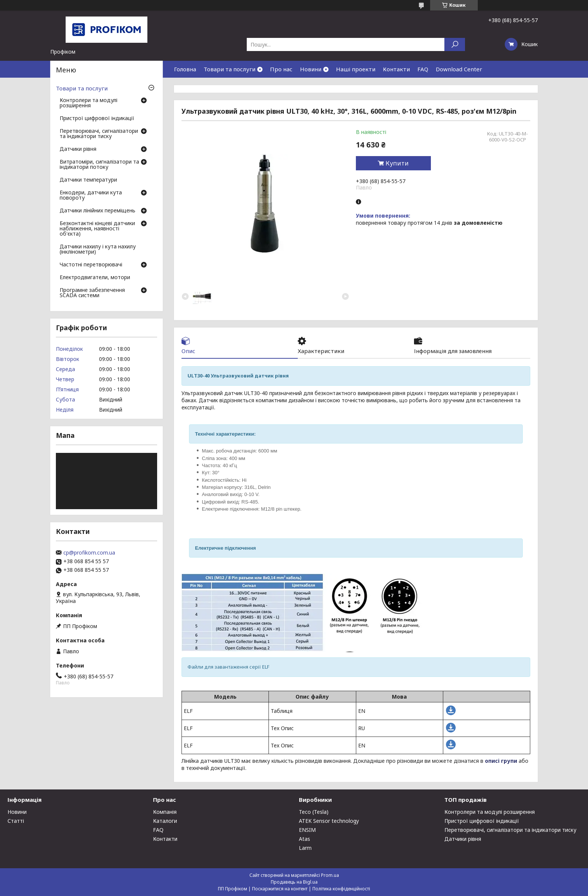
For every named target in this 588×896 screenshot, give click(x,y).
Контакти (396, 69)
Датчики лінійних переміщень (97, 211)
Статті (16, 821)
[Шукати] (455, 44)
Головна (185, 69)
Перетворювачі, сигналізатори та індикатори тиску (99, 134)
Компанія (165, 812)
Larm (305, 848)
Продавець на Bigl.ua (294, 882)
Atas (304, 839)
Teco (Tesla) (314, 812)
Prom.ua (330, 875)
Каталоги (165, 821)
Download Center (459, 69)
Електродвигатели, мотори (95, 278)
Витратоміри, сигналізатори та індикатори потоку (99, 165)
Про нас (281, 69)
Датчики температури (88, 180)
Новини (311, 69)
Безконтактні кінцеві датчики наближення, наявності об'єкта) (97, 229)
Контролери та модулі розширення (88, 103)
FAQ (423, 69)
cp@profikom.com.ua (89, 553)
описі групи (501, 761)
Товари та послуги (229, 69)
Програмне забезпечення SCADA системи (92, 293)
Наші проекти (356, 69)
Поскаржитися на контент (280, 889)
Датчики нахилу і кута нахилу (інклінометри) (98, 250)
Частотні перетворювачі (91, 265)
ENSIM (307, 830)
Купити (397, 163)
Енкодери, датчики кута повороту (91, 195)
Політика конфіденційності (341, 889)
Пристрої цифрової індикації (97, 119)
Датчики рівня (78, 149)
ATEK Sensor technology (329, 821)
